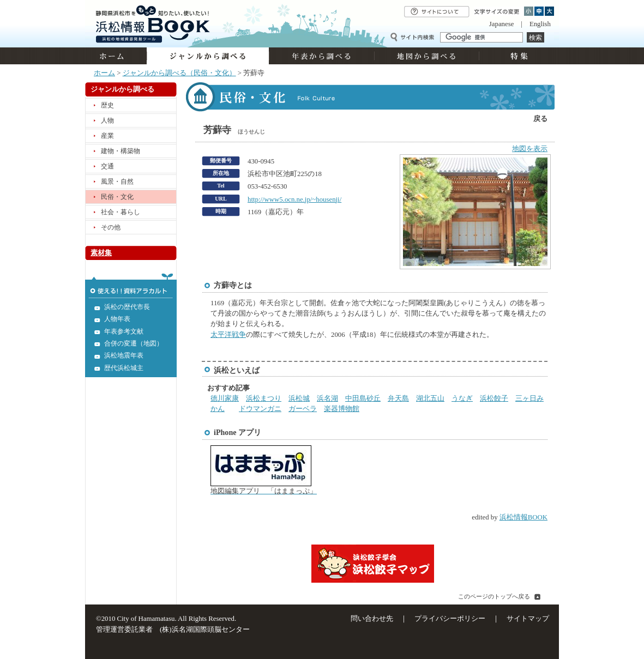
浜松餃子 (494, 398)
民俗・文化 (117, 197)
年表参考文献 (124, 331)
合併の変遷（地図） (134, 343)
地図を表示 (530, 149)
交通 (107, 166)
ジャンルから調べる (208, 56)
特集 (518, 56)
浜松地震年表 (124, 355)
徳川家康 (225, 398)
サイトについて (437, 12)
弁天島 (398, 398)
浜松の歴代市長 (127, 307)
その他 (111, 227)
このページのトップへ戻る (494, 596)
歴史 (107, 105)
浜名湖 (327, 398)
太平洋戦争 (228, 335)
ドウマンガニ (260, 409)
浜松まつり (264, 398)
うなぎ (462, 398)
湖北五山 (430, 398)
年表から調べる (321, 56)
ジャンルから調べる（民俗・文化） (179, 73)
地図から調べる (426, 56)
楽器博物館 (342, 409)
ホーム (116, 56)
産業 (107, 136)
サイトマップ (528, 619)
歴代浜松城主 (124, 368)
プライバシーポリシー (450, 619)
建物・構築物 (121, 151)
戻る (540, 119)
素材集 (101, 253)
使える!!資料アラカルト (131, 286)
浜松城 (299, 398)
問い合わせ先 (372, 619)
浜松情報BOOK (523, 517)
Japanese (501, 24)
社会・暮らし (121, 212)
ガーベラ (303, 409)
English (540, 24)
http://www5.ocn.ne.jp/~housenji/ (294, 199)
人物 (107, 120)
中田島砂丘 (363, 398)
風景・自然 (117, 182)
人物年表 (117, 319)
